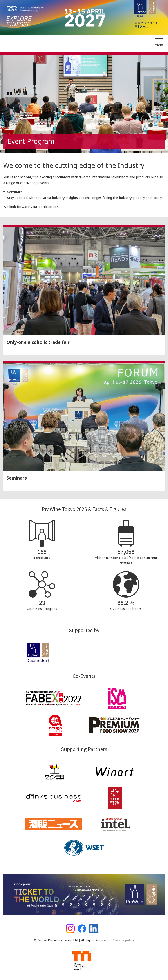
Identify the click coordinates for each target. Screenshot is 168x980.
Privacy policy (123, 940)
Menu (159, 45)
